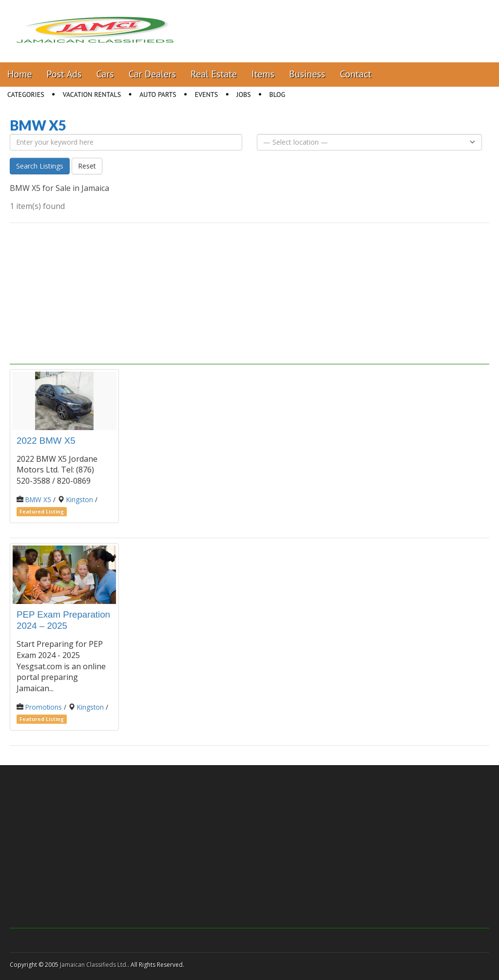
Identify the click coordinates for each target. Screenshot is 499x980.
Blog (278, 94)
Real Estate (214, 74)
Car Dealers (153, 74)
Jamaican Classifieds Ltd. (94, 965)
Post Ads (64, 74)
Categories (26, 94)
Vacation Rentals (92, 94)
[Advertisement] (249, 296)
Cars (105, 74)
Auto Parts (158, 94)
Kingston (80, 499)
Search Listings (40, 166)
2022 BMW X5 (46, 441)
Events (207, 94)
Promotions (44, 707)
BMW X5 (38, 499)
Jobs (243, 94)
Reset (87, 166)
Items (263, 74)
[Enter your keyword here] (126, 142)
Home (20, 74)
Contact (355, 74)
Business (307, 74)
